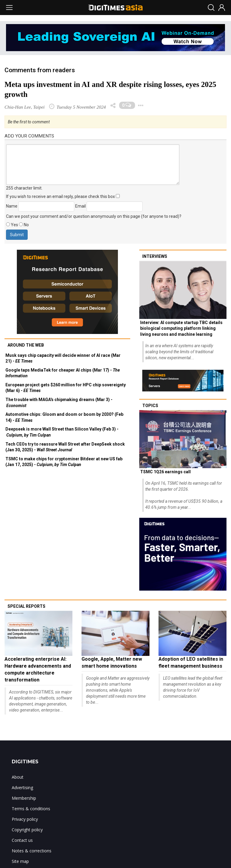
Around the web (26, 345)
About (18, 777)
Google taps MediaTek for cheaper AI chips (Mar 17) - (63, 373)
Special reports (26, 606)
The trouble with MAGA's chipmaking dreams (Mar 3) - (59, 403)
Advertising (22, 788)
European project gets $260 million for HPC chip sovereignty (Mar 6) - (66, 388)
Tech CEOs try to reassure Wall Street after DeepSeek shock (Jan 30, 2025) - (65, 447)
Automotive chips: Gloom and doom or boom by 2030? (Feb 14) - (64, 417)
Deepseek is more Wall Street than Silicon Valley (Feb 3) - (62, 432)
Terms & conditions (31, 809)
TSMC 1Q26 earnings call (165, 472)
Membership (24, 798)
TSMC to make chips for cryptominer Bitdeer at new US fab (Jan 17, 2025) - (64, 462)
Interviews (155, 256)
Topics (150, 406)
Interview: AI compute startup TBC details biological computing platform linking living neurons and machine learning (181, 328)
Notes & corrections (32, 851)
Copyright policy (27, 830)
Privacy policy (25, 819)
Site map (20, 861)
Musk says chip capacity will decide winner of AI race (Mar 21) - (63, 358)
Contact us (22, 840)
